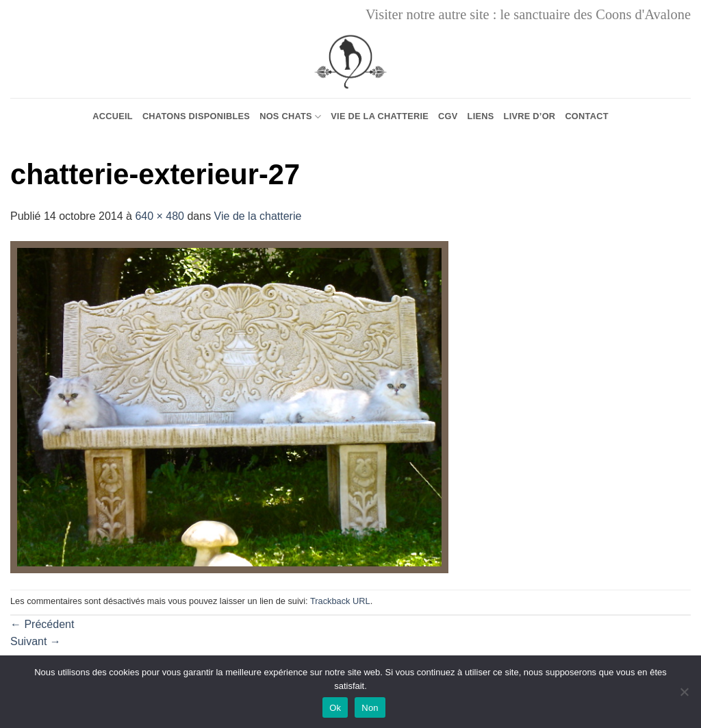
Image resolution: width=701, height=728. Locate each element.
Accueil (113, 116)
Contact (586, 116)
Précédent (42, 624)
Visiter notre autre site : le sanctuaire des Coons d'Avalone (528, 14)
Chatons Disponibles (196, 116)
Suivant (36, 641)
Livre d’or (530, 116)
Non (370, 708)
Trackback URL (340, 601)
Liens (481, 116)
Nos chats (290, 117)
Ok (335, 708)
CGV (448, 116)
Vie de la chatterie (380, 116)
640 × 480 (160, 216)
